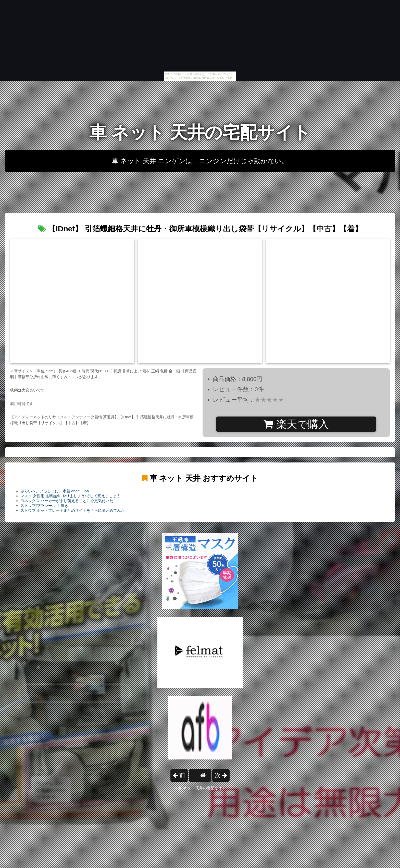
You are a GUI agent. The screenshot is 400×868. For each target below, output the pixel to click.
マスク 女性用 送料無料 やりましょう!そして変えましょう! (71, 496)
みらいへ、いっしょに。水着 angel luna (55, 491)
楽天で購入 (296, 424)
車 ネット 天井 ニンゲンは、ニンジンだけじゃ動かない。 (200, 161)
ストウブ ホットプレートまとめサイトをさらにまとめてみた (73, 510)
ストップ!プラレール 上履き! (45, 506)
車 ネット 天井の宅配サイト (200, 132)
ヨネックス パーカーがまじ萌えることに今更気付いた (67, 501)
